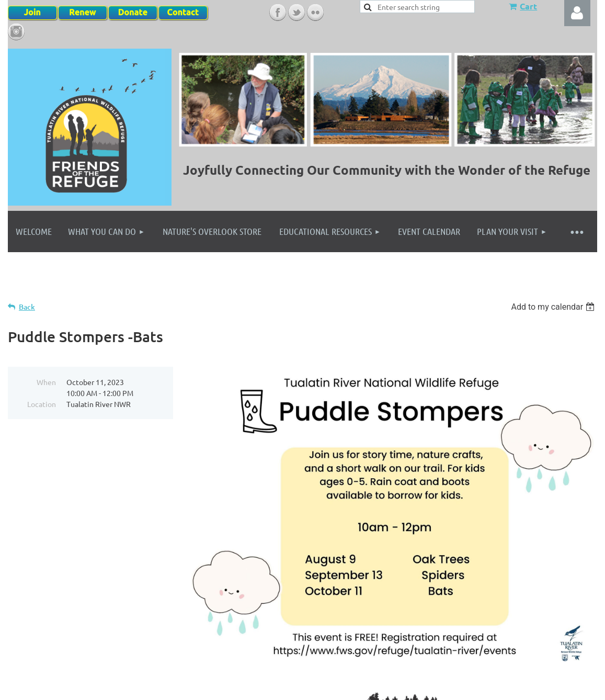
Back (27, 307)
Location (42, 404)
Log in (577, 13)
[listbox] (554, 307)
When (46, 382)
